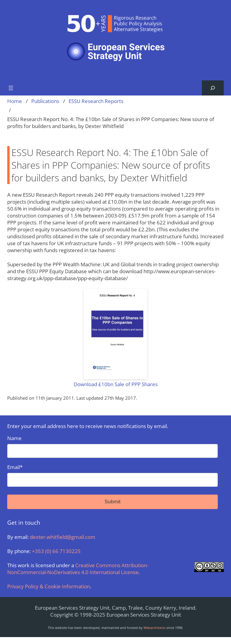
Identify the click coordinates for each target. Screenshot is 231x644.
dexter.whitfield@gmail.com (63, 537)
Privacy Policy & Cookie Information (49, 586)
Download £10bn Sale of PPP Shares (116, 384)
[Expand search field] (213, 88)
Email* (112, 475)
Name (112, 446)
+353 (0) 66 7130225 (56, 551)
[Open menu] (11, 88)
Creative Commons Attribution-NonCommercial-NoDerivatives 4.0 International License (78, 569)
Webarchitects (154, 628)
